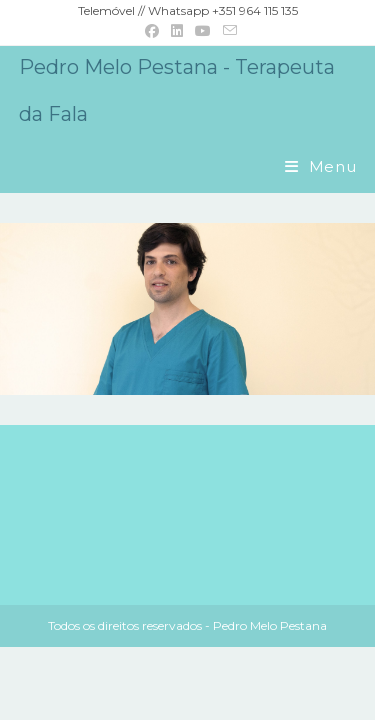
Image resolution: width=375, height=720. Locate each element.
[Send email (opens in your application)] (227, 31)
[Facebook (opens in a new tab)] (152, 31)
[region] (187, 309)
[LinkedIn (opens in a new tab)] (177, 31)
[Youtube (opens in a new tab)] (203, 31)
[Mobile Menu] (321, 166)
